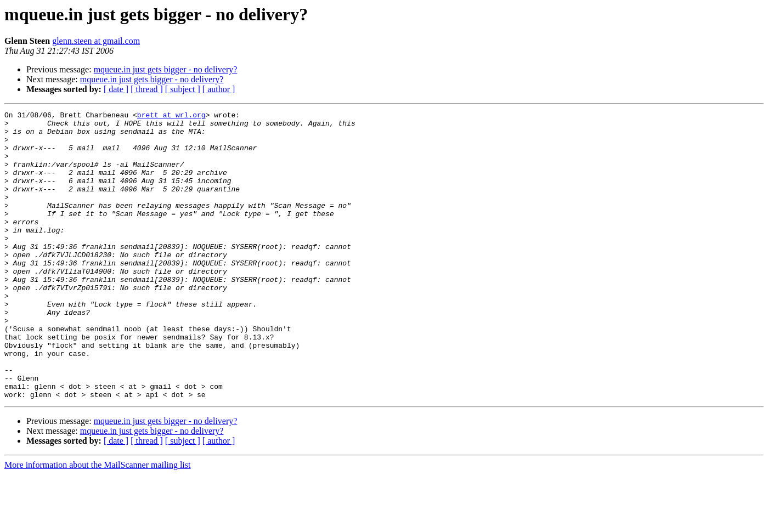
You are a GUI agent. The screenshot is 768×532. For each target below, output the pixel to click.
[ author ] (219, 89)
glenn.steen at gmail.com (96, 41)
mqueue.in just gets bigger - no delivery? (166, 69)
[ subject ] (183, 89)
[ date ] (116, 89)
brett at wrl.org (171, 116)
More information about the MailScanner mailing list (97, 522)
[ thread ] (147, 89)
